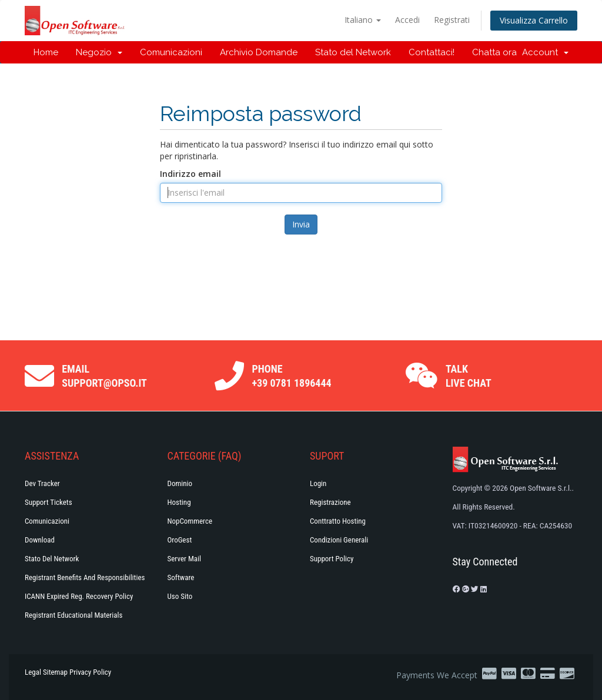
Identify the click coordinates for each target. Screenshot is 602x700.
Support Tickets (49, 502)
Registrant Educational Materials (73, 615)
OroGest (180, 540)
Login (318, 483)
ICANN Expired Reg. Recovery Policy (79, 596)
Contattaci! (432, 52)
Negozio (99, 52)
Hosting (179, 502)
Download (40, 540)
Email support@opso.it (104, 376)
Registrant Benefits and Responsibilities (85, 577)
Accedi (407, 20)
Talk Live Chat (469, 376)
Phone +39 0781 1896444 (292, 376)
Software (181, 577)
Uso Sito (180, 596)
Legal (33, 672)
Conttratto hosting (338, 521)
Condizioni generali (339, 540)
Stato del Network (353, 52)
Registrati (452, 20)
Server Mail (184, 559)
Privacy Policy (90, 672)
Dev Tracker (42, 483)
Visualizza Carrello (534, 20)
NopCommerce (190, 521)
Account (545, 52)
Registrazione (330, 502)
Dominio (180, 483)
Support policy (332, 559)
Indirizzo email (190, 174)
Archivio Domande (259, 52)
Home (46, 52)
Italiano (363, 20)
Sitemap (55, 672)
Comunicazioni (171, 52)
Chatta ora (494, 52)
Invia (301, 224)
